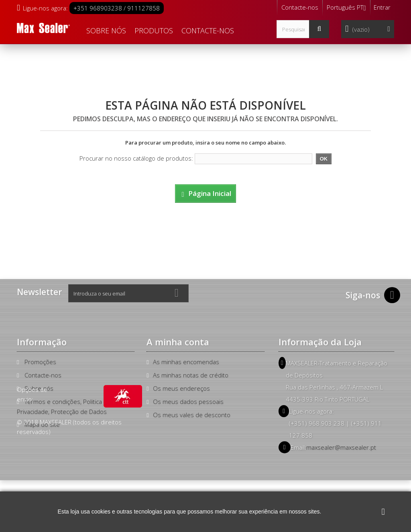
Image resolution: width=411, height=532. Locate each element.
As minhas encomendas (186, 362)
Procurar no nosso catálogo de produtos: (136, 158)
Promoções (40, 362)
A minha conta (178, 342)
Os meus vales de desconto (192, 415)
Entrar (382, 7)
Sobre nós (106, 31)
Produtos (154, 31)
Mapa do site (42, 424)
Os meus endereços (181, 388)
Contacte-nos (300, 7)
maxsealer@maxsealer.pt (341, 447)
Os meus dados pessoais (188, 402)
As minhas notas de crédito (191, 375)
